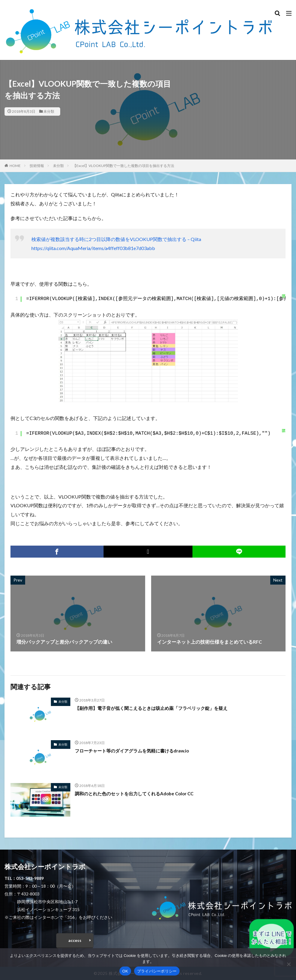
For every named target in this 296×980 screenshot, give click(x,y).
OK (125, 971)
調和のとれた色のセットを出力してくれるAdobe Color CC (138, 793)
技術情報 (37, 166)
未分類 (49, 111)
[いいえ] (289, 964)
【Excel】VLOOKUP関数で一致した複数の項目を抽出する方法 (123, 166)
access (75, 940)
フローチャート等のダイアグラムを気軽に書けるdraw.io (136, 751)
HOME (15, 166)
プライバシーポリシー (157, 971)
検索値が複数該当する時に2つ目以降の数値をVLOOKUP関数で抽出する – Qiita (116, 239)
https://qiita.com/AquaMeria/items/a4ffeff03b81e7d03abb (93, 248)
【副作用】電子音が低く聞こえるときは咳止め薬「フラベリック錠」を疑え (156, 708)
